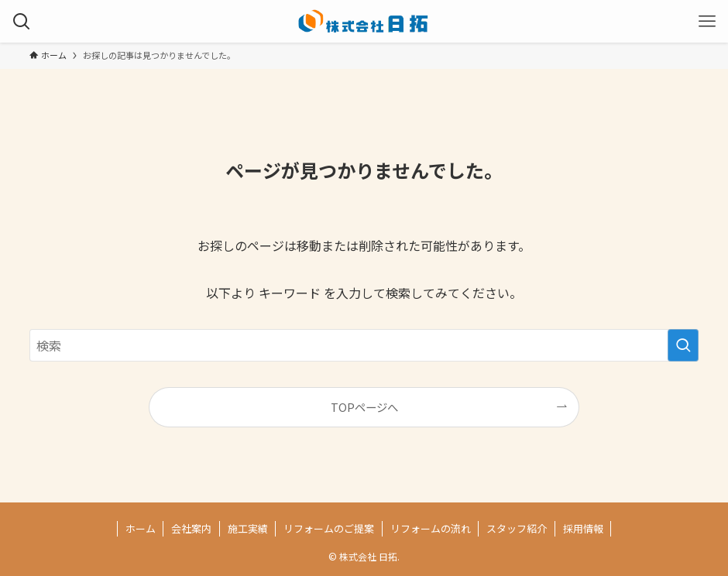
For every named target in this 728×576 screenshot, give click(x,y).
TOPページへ (364, 407)
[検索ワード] (364, 345)
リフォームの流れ (431, 528)
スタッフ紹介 (517, 528)
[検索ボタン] (21, 21)
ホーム (141, 528)
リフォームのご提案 (329, 528)
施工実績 (248, 528)
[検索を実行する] (683, 345)
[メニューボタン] (707, 21)
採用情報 (583, 528)
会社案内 (191, 528)
